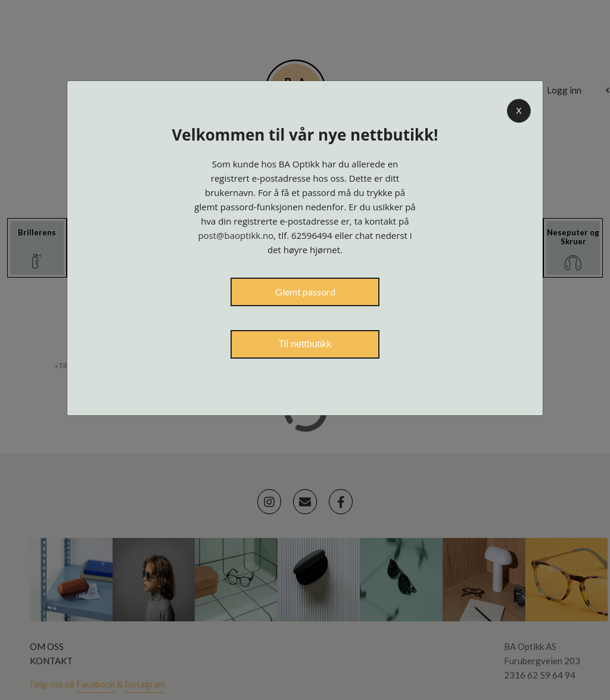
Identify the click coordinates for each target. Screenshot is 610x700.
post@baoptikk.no (236, 235)
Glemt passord (305, 292)
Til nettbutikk (305, 344)
